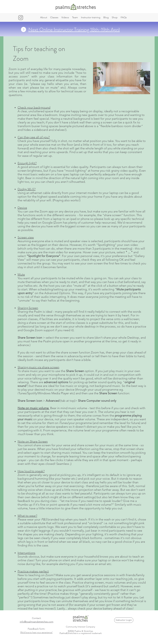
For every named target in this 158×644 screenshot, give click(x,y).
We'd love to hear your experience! (36, 632)
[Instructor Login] (124, 620)
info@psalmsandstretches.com (37, 622)
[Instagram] (21, 18)
